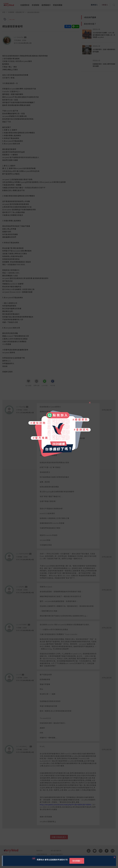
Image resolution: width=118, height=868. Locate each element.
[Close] (90, 402)
